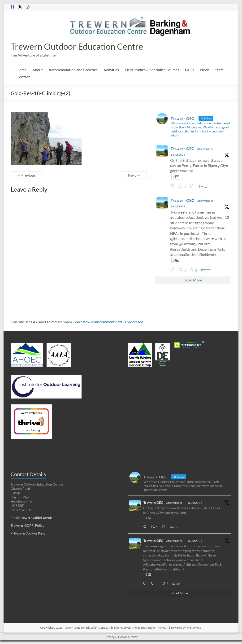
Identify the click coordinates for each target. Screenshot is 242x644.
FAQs (190, 70)
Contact (23, 77)
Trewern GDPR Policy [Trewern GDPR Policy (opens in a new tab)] (27, 525)
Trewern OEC (182, 148)
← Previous (26, 175)
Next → (134, 175)
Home (22, 70)
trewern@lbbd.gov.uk (36, 518)
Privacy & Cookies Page (28, 533)
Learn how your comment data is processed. (109, 322)
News (205, 70)
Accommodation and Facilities (73, 70)
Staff (219, 70)
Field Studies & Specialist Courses (152, 70)
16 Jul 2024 (178, 155)
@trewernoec (205, 149)
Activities (111, 70)
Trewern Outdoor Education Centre (77, 46)
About (38, 70)
